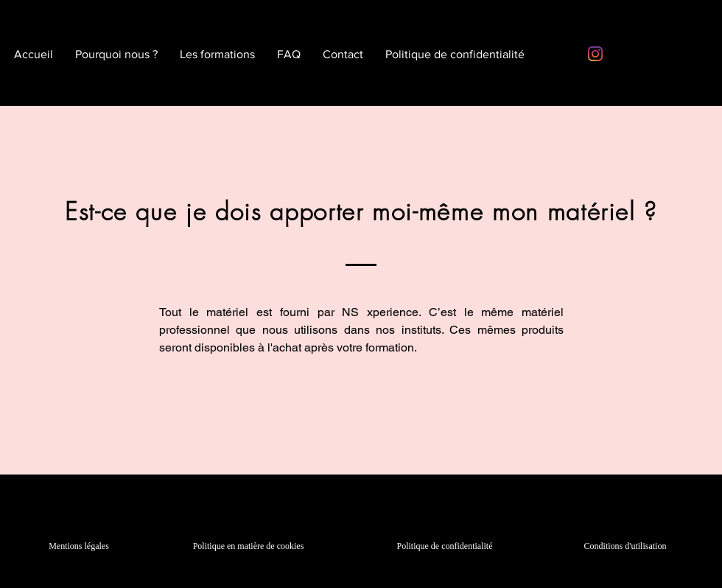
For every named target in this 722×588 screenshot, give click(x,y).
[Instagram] (595, 54)
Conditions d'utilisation (625, 546)
